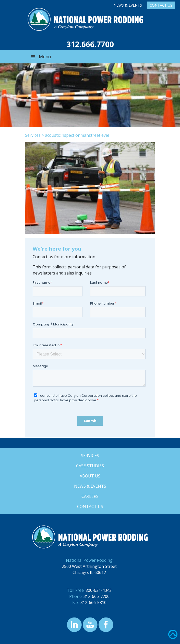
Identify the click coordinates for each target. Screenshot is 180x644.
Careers (90, 496)
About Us (90, 476)
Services (33, 135)
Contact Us (161, 5)
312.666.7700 (90, 44)
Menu (41, 57)
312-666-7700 (97, 596)
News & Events (128, 5)
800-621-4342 (99, 590)
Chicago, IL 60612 (89, 572)
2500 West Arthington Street (89, 566)
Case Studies (90, 466)
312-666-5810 (93, 602)
